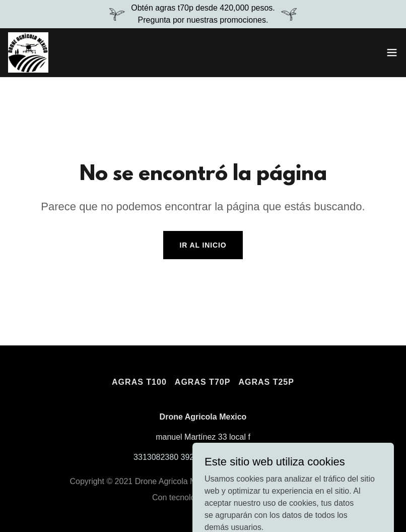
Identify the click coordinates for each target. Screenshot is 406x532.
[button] (392, 52)
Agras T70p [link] (203, 382)
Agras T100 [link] (139, 382)
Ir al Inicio (203, 245)
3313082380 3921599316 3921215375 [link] (203, 457)
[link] (28, 52)
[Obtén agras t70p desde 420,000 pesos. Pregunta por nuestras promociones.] (203, 14)
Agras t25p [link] (266, 382)
